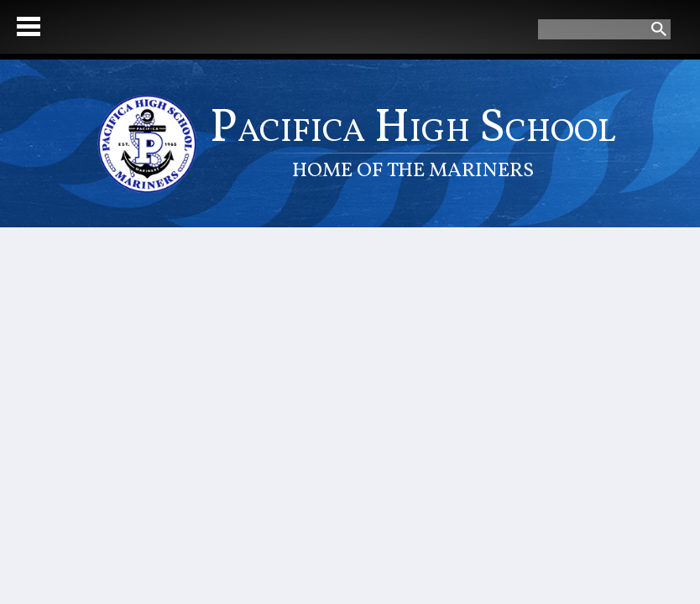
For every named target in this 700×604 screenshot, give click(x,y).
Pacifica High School (413, 141)
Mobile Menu (29, 26)
